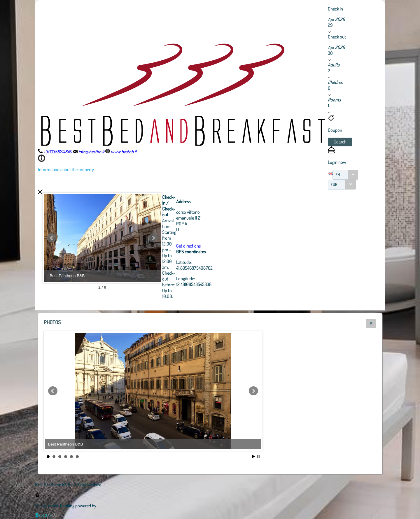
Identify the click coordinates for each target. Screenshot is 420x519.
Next (153, 238)
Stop (258, 456)
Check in (335, 9)
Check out (337, 37)
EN (338, 175)
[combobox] (345, 175)
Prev (52, 238)
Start (254, 456)
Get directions (188, 246)
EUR (334, 184)
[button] (340, 142)
